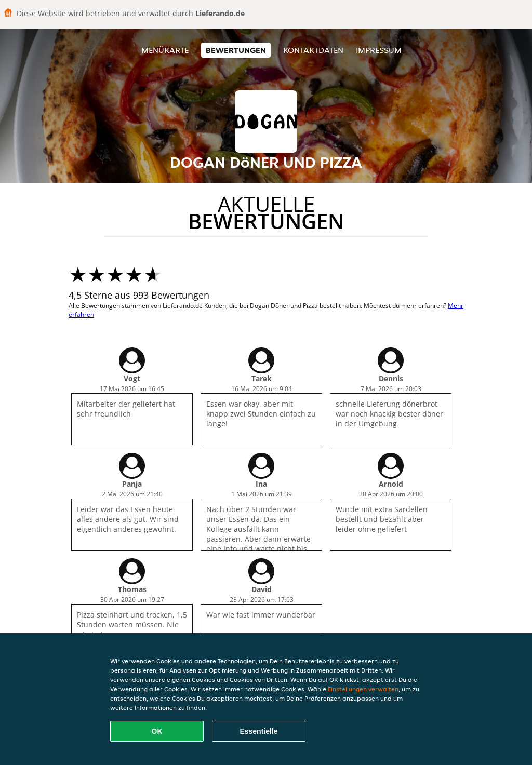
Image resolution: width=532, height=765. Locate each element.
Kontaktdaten (313, 50)
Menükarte (165, 50)
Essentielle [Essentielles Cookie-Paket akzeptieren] (258, 731)
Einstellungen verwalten (363, 689)
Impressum (379, 50)
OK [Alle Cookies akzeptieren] (157, 731)
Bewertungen (236, 50)
